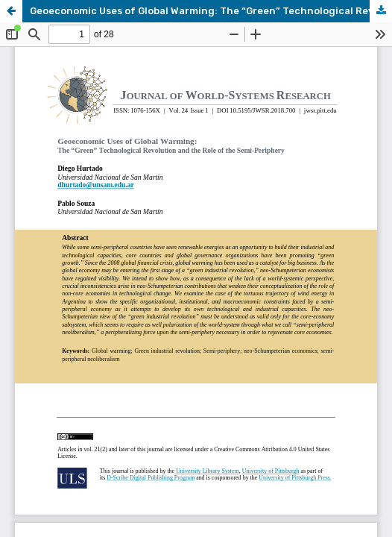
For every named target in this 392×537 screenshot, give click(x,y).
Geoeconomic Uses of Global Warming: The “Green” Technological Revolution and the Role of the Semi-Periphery (211, 11)
